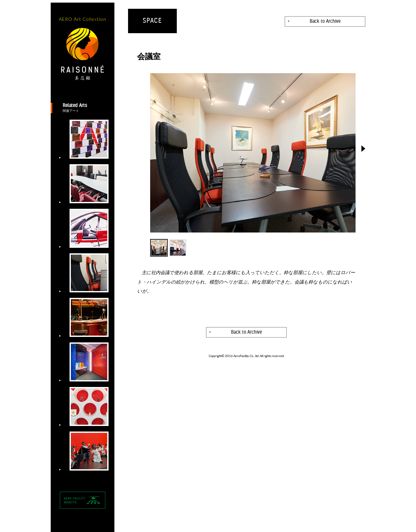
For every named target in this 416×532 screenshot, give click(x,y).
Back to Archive (325, 21)
